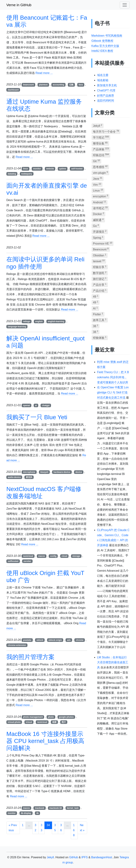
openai (26, 405)
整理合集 (100, 143)
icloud (29, 722)
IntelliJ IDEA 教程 (102, 51)
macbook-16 (56, 808)
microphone (29, 472)
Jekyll (98, 125)
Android (100, 202)
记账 (71, 85)
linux (25, 169)
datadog (12, 174)
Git (96, 161)
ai (36, 405)
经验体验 (100, 337)
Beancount (101, 249)
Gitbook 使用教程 (102, 41)
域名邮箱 (103, 80)
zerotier (27, 561)
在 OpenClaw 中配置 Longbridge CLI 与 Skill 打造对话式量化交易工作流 (113, 392)
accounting (58, 85)
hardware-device (62, 472)
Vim (97, 184)
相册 (54, 722)
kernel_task (73, 808)
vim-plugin (100, 172)
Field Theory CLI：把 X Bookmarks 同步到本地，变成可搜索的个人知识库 (113, 377)
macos (42, 556)
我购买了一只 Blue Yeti (37, 417)
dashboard (13, 90)
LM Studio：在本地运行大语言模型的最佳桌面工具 (113, 662)
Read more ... (44, 73)
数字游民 (100, 273)
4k (37, 813)
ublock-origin (55, 640)
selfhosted (13, 561)
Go (96, 226)
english (39, 321)
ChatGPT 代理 (106, 90)
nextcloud (28, 556)
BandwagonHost (102, 857)
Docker (98, 214)
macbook (40, 808)
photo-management (33, 717)
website (50, 169)
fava (81, 85)
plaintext (43, 85)
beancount (28, 85)
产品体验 (101, 149)
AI (95, 308)
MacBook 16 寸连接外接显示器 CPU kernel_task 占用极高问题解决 (45, 741)
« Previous (13, 828)
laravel (99, 261)
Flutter (98, 314)
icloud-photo (14, 722)
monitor (37, 169)
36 (61, 828)
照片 (64, 722)
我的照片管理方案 (30, 657)
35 (55, 828)
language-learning (17, 327)
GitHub (73, 857)
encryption (100, 196)
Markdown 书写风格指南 (107, 36)
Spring (98, 237)
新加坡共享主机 (107, 85)
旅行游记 (100, 279)
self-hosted (77, 169)
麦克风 (29, 477)
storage (76, 556)
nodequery (26, 174)
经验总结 (101, 155)
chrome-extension (17, 645)
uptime (63, 169)
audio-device (14, 477)
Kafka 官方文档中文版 (105, 46)
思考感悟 (100, 167)
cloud (64, 556)
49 (96, 296)
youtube (27, 640)
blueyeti (44, 472)
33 (42, 828)
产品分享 (100, 284)
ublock (40, 640)
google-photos (66, 717)
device (79, 472)
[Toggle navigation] (125, 5)
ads (69, 640)
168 (74, 830)
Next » (82, 828)
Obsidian (100, 255)
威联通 (98, 220)
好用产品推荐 (106, 96)
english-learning (56, 321)
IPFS (85, 857)
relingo (27, 321)
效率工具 (100, 320)
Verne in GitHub (19, 5)
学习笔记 (101, 137)
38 (96, 326)
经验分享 (100, 267)
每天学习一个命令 (106, 131)
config (53, 556)
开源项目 (100, 231)
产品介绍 (100, 290)
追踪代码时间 (106, 101)
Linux (98, 190)
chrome (80, 640)
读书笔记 (100, 208)
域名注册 (103, 75)
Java (98, 178)
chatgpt (46, 405)
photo (51, 717)
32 (36, 828)
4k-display (26, 813)
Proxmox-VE (103, 243)
